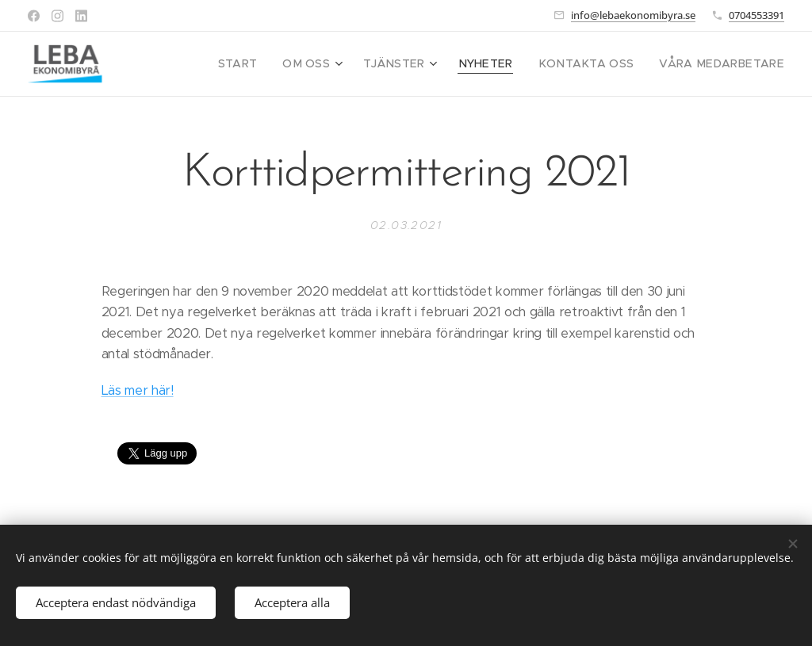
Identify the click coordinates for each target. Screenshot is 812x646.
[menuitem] (276, 64)
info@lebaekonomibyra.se (633, 15)
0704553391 (756, 15)
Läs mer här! (138, 390)
